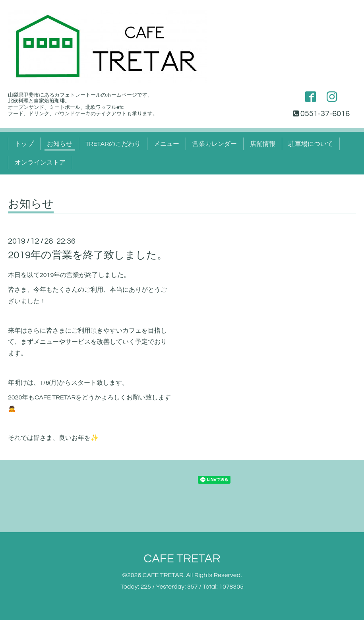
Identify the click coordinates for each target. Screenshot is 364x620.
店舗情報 (263, 144)
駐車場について (311, 144)
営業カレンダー (215, 144)
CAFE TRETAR (182, 559)
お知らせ (60, 144)
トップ (24, 144)
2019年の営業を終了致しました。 (88, 255)
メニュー (167, 144)
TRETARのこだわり (113, 144)
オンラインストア (40, 163)
